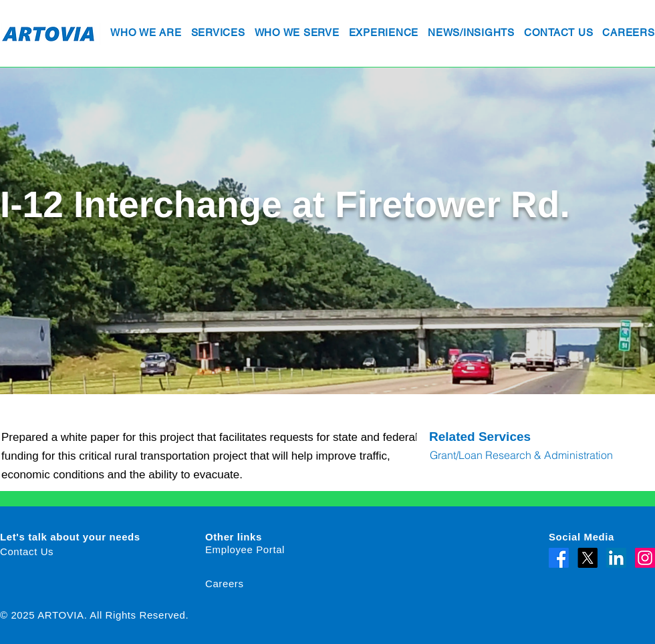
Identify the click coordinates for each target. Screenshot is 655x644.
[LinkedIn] (616, 558)
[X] (587, 558)
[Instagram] (645, 558)
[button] (146, 34)
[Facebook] (559, 558)
